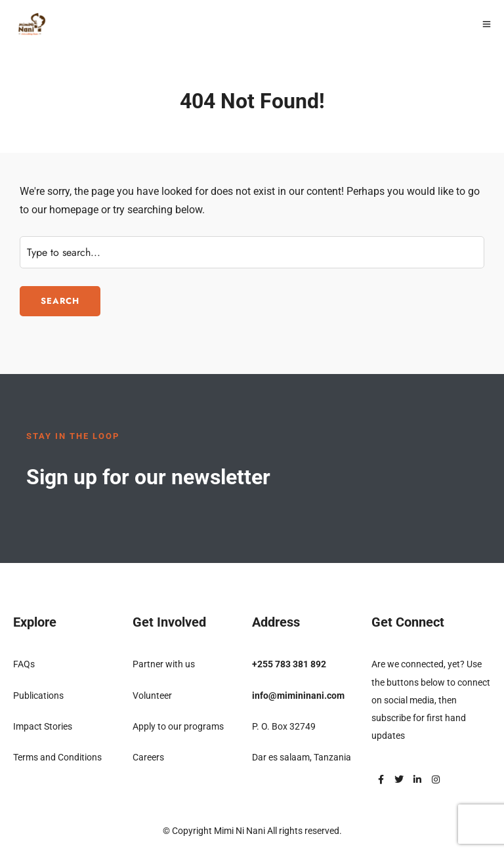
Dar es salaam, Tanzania (302, 757)
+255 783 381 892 (289, 664)
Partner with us (164, 664)
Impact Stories (43, 726)
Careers (148, 757)
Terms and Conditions (57, 757)
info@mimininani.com (298, 696)
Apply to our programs (178, 726)
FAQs (24, 664)
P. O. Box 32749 (284, 726)
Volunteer (152, 696)
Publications (38, 696)
